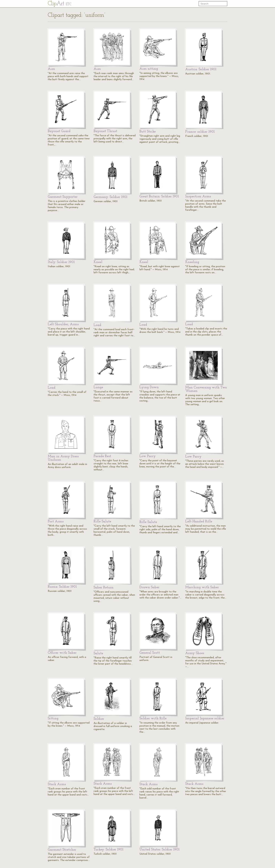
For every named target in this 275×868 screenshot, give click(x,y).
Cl (59, 4)
